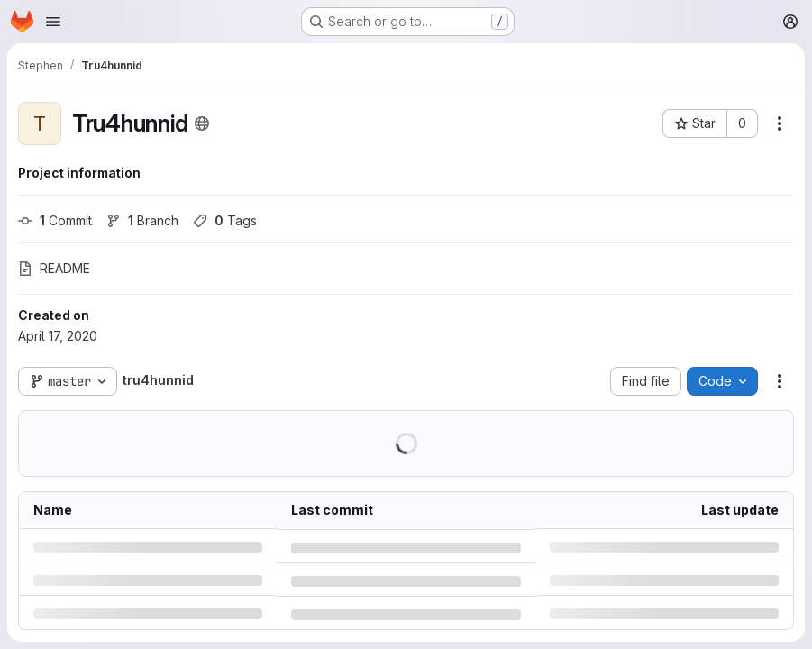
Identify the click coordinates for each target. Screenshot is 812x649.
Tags (225, 220)
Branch (142, 220)
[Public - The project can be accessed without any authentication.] (202, 123)
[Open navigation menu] (53, 22)
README (54, 268)
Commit (55, 220)
